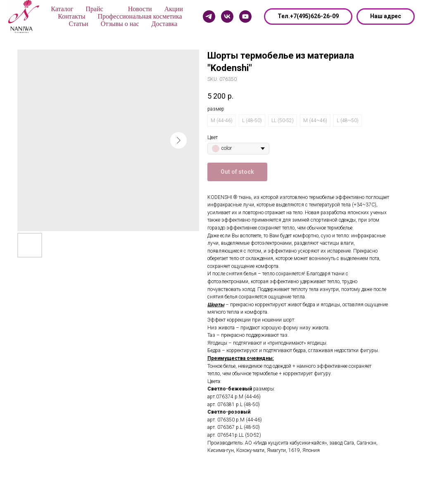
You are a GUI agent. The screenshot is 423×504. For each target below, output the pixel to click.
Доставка (165, 24)
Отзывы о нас (120, 24)
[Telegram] (209, 17)
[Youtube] (245, 17)
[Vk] (227, 17)
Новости (140, 9)
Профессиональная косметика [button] (140, 16)
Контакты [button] (71, 16)
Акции (174, 9)
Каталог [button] (62, 9)
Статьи (78, 24)
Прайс (94, 9)
